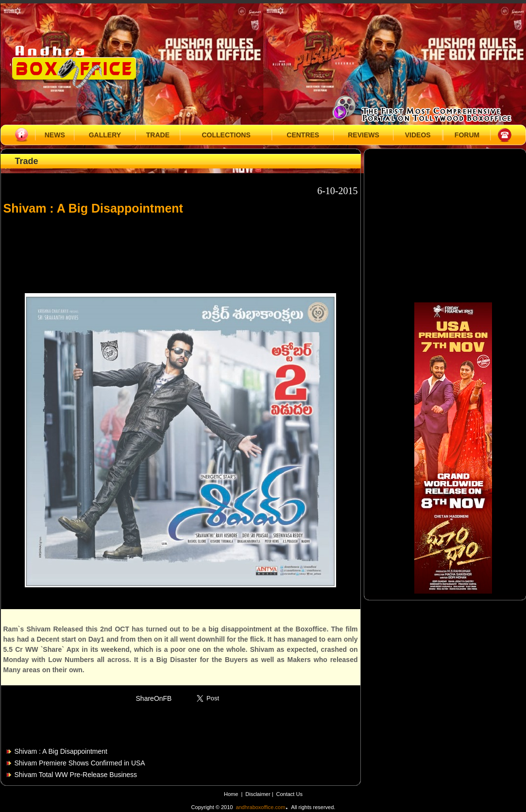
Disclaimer (258, 794)
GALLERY (105, 135)
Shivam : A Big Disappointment (61, 751)
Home (231, 794)
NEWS (55, 135)
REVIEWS (364, 135)
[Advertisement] (181, 249)
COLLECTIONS (226, 135)
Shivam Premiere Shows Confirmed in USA (80, 763)
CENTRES (303, 135)
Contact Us (289, 794)
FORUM (467, 135)
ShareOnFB (154, 698)
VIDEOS (418, 135)
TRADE (158, 135)
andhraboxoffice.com (260, 807)
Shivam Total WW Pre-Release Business (76, 775)
